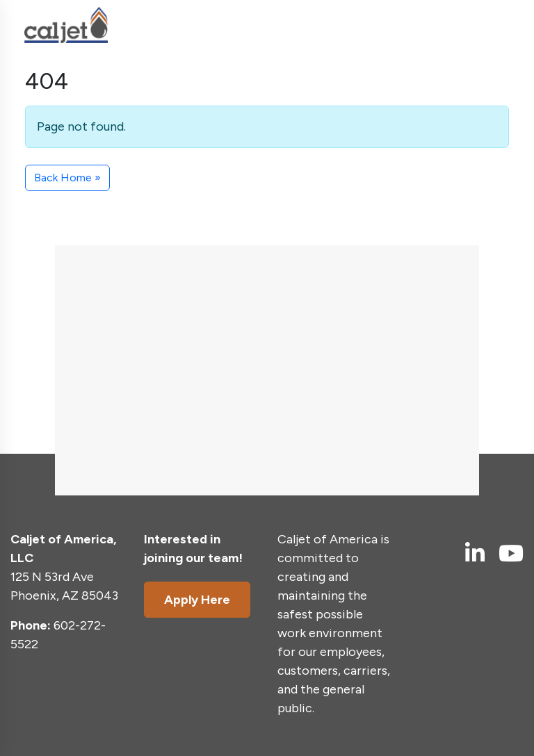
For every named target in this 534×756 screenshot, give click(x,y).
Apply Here (197, 600)
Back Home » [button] (67, 178)
